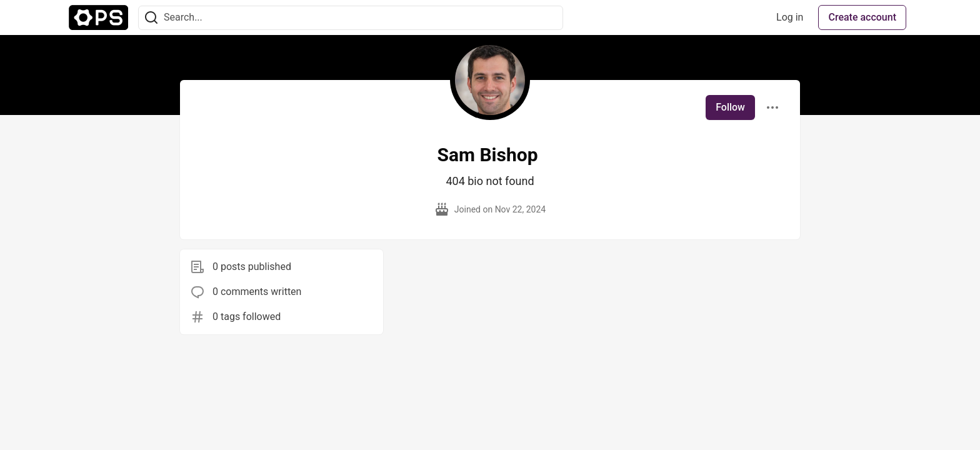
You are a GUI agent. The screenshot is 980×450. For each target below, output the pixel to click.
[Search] (151, 18)
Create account (862, 17)
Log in (790, 17)
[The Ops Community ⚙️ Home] (98, 17)
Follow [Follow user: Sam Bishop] (730, 107)
